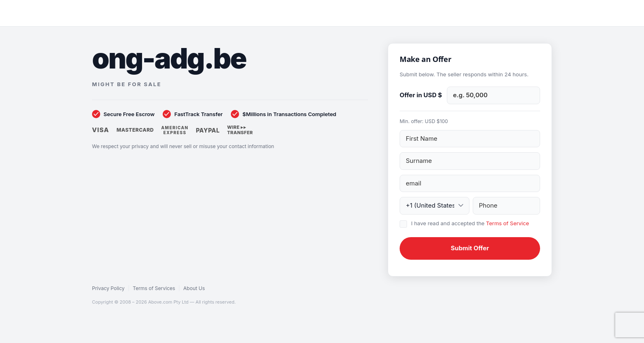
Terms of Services (154, 288)
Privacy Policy (108, 288)
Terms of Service (507, 223)
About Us (194, 288)
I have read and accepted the (470, 223)
